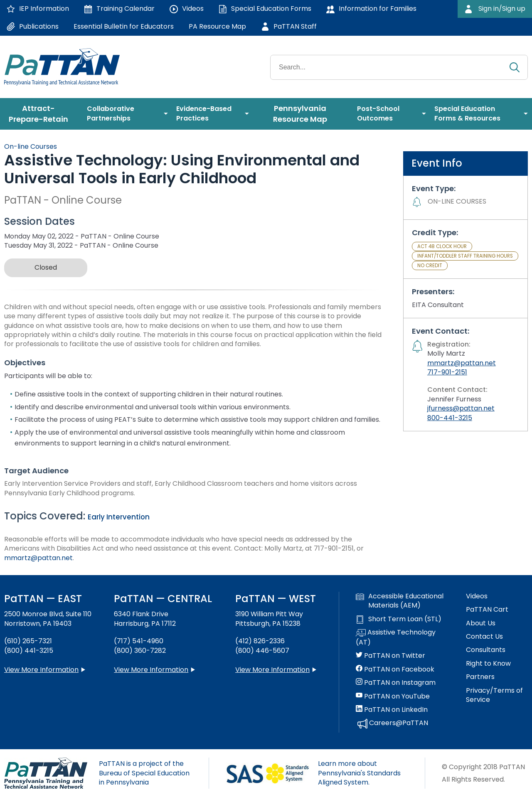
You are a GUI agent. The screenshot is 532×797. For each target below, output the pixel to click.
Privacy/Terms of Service (494, 695)
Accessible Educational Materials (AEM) (400, 601)
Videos (477, 596)
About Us (481, 623)
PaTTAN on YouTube (393, 696)
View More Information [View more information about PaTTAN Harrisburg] (151, 670)
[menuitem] (41, 114)
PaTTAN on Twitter (390, 656)
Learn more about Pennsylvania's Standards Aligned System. (359, 773)
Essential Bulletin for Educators (124, 26)
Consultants (486, 650)
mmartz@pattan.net (38, 558)
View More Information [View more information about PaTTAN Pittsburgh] (272, 670)
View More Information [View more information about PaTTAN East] (41, 670)
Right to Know (488, 664)
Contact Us (484, 637)
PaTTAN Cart (487, 610)
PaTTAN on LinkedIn (392, 710)
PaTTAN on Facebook (395, 669)
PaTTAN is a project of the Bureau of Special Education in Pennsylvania (144, 773)
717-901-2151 (447, 372)
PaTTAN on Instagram (396, 683)
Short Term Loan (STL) (399, 619)
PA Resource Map (217, 26)
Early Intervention (119, 517)
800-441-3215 (450, 418)
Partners (480, 677)
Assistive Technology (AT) (396, 637)
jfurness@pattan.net (461, 408)
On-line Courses (31, 146)
